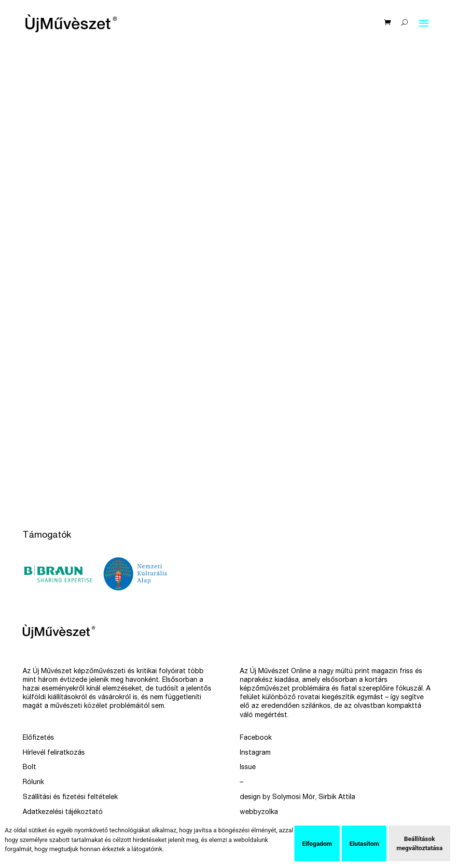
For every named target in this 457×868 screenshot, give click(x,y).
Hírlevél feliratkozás (54, 753)
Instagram (255, 753)
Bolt (29, 768)
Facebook (256, 738)
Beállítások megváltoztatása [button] (419, 843)
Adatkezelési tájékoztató (63, 813)
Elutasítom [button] (364, 844)
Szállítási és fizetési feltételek (70, 798)
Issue (248, 768)
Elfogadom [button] (317, 844)
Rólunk (33, 783)
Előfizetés (38, 738)
